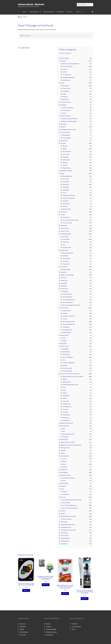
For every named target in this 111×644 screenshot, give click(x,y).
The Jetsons (66, 261)
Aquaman (65, 146)
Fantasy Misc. (64, 226)
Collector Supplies (65, 132)
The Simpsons (64, 533)
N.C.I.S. (64, 360)
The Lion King (66, 204)
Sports (64, 113)
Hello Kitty (63, 272)
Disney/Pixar (66, 187)
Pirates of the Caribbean (69, 198)
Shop (24, 12)
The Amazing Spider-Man (69, 324)
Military (65, 461)
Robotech (65, 97)
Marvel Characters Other (69, 322)
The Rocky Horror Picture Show (68, 530)
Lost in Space (66, 401)
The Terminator (65, 536)
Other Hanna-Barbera (68, 253)
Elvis (64, 429)
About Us (48, 624)
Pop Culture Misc (65, 456)
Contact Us (69, 12)
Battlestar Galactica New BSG (70, 119)
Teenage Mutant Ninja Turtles (68, 525)
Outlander (63, 450)
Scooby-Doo (66, 256)
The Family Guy (66, 80)
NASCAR (65, 492)
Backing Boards (66, 135)
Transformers (64, 544)
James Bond (64, 283)
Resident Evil (64, 470)
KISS (64, 431)
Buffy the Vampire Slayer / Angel (70, 385)
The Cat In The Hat (67, 223)
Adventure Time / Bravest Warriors (71, 64)
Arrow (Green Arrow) (66, 102)
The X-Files (65, 409)
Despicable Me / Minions (67, 171)
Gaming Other (66, 239)
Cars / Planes (66, 179)
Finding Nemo (66, 190)
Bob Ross (63, 127)
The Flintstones (67, 258)
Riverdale (65, 365)
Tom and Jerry (66, 264)
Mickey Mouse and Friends (69, 195)
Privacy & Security (24, 632)
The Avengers (66, 327)
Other (64, 338)
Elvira (64, 387)
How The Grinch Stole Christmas (71, 220)
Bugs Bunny (65, 291)
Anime (62, 83)
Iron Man (65, 319)
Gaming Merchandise (66, 234)
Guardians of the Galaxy (68, 316)
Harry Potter (64, 267)
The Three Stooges (67, 371)
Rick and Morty (64, 472)
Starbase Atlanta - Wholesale (31, 4)
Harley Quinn (66, 157)
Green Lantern (66, 154)
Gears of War (66, 242)
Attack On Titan (67, 88)
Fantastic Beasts (67, 269)
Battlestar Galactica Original (70, 121)
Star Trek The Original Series (70, 505)
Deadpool (65, 313)
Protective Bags (67, 138)
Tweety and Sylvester (68, 302)
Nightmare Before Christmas (68, 442)
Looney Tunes (64, 289)
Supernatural (64, 522)
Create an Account (76, 626)
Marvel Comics (64, 308)
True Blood (65, 412)
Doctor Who (64, 212)
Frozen (64, 193)
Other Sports (66, 494)
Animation (63, 61)
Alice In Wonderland (67, 176)
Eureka (64, 390)
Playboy (65, 341)
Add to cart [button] (26, 590)
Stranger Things (67, 404)
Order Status (23, 626)
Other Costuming (67, 519)
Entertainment (66, 110)
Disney (62, 173)
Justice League (66, 160)
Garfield (65, 72)
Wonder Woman (67, 168)
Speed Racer (66, 99)
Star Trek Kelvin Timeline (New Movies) (72, 500)
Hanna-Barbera (65, 250)
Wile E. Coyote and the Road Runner (71, 305)
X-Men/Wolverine (67, 333)
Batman (65, 149)
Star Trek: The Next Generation (70, 508)
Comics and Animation (68, 108)
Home (21, 17)
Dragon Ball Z (66, 91)
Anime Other (66, 86)
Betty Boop (64, 124)
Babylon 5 (65, 379)
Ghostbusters (66, 396)
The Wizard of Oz (65, 541)
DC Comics (63, 143)
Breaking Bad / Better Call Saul (68, 130)
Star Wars (63, 511)
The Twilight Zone (67, 407)
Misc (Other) (64, 344)
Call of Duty (65, 237)
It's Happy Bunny (67, 75)
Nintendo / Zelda (67, 247)
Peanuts (63, 453)
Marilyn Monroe (66, 352)
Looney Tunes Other (68, 294)
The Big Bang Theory (66, 527)
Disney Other (66, 184)
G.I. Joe (64, 459)
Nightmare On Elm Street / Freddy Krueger (71, 445)
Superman (65, 162)
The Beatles (66, 437)
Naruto (64, 94)
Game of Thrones (65, 231)
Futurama (65, 69)
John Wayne (64, 286)
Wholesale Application (49, 12)
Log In (74, 629)
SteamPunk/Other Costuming (68, 516)
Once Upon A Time (65, 448)
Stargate (63, 514)
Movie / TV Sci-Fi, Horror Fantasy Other (70, 374)
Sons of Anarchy (65, 483)
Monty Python (66, 354)
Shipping (22, 629)
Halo (64, 245)
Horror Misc (64, 278)
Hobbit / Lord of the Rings (67, 275)
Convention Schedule (51, 629)
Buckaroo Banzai (67, 382)
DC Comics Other (67, 151)
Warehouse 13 (66, 418)
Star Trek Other (66, 503)
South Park (63, 486)
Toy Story (65, 206)
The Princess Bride (67, 368)
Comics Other (64, 140)
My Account (75, 624)
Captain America (67, 311)
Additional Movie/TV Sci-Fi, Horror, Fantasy (73, 376)
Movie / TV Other (65, 346)
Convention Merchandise (69, 478)
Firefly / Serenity (65, 228)
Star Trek (63, 497)
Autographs (64, 105)
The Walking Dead (65, 538)
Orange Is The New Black (69, 363)
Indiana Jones (64, 280)
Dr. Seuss (63, 215)
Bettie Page (66, 349)
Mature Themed (65, 335)
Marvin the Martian (67, 297)
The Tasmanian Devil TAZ (69, 300)
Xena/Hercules (66, 420)
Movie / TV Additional (68, 357)
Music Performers (65, 426)
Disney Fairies (66, 182)
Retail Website (60, 12)
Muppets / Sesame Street (67, 423)
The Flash (65, 165)
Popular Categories (34, 12)
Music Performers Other (68, 434)
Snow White (66, 201)
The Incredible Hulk (67, 330)
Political (65, 467)
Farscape (65, 393)
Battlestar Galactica (66, 116)
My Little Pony (64, 439)
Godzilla (65, 398)
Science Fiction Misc (66, 475)
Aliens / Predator (65, 58)
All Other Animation (68, 66)
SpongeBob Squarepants (69, 77)
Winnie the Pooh (67, 209)
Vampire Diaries (66, 415)
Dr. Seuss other (66, 217)
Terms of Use (23, 635)
